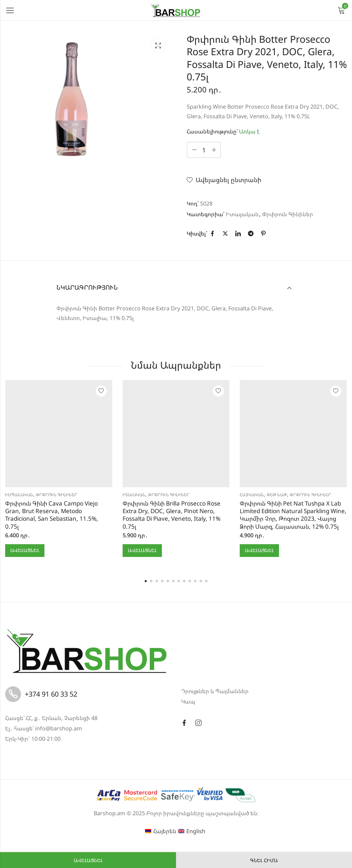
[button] (146, 581)
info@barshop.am (59, 728)
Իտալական (242, 214)
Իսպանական (19, 495)
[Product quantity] (204, 150)
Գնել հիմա (264, 860)
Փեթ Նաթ (277, 495)
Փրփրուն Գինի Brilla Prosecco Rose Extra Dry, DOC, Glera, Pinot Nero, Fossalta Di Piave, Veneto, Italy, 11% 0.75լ (172, 515)
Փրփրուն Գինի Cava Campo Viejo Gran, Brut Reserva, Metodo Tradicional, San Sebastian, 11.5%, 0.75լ (52, 515)
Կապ (188, 701)
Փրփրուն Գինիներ (288, 214)
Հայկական (252, 495)
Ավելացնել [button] (25, 550)
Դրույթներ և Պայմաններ (215, 691)
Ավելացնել (88, 860)
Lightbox (158, 46)
